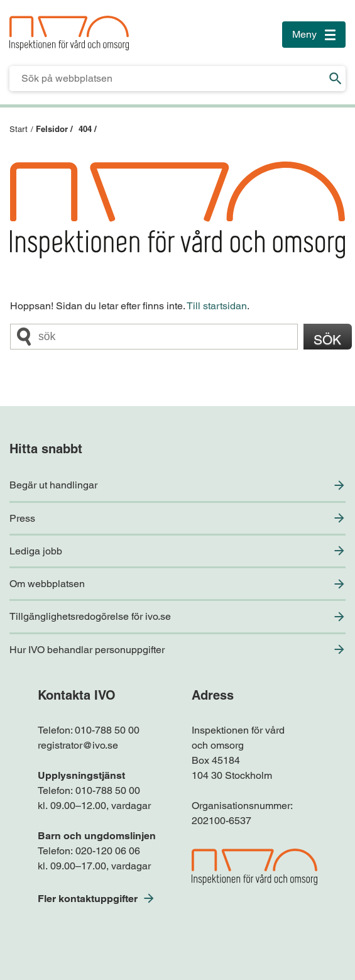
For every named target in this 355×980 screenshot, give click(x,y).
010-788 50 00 (107, 730)
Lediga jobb (36, 551)
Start (19, 129)
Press (22, 518)
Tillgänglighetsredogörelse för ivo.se (90, 616)
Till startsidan (217, 306)
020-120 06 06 (108, 851)
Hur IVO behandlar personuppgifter (87, 650)
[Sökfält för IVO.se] (167, 79)
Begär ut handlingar (53, 485)
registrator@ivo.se (78, 745)
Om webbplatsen (47, 584)
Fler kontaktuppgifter (88, 899)
